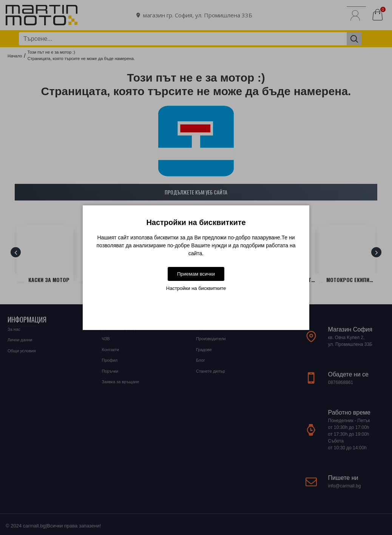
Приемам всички (196, 274)
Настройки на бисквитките (196, 288)
